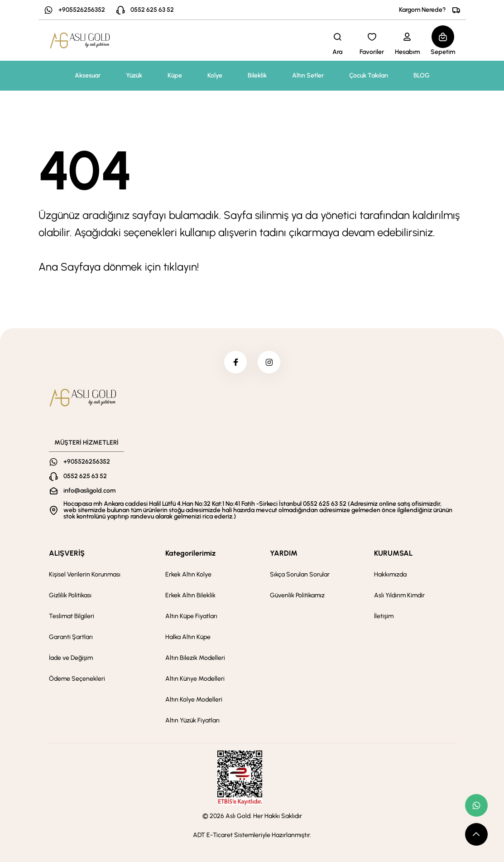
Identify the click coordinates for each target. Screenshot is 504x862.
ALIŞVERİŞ (67, 553)
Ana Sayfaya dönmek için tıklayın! (119, 267)
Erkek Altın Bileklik (190, 595)
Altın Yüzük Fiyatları (192, 720)
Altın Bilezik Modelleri (195, 658)
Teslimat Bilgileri (72, 616)
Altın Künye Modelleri (195, 679)
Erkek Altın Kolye (188, 574)
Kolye (215, 75)
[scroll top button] (476, 834)
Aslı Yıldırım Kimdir (399, 595)
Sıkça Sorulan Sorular (300, 574)
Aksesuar (88, 75)
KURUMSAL (393, 553)
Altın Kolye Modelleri (194, 700)
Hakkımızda (390, 574)
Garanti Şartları (71, 637)
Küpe (175, 75)
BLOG (422, 75)
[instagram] (269, 362)
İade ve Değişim (71, 658)
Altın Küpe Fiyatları (191, 616)
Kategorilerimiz (190, 553)
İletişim (384, 616)
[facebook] (235, 362)
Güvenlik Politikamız (297, 595)
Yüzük (134, 75)
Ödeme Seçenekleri (77, 679)
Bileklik (257, 75)
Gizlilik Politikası (70, 595)
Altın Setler (308, 75)
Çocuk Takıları (369, 75)
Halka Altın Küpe (188, 637)
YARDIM (284, 553)
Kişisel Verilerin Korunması (85, 574)
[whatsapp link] (476, 805)
